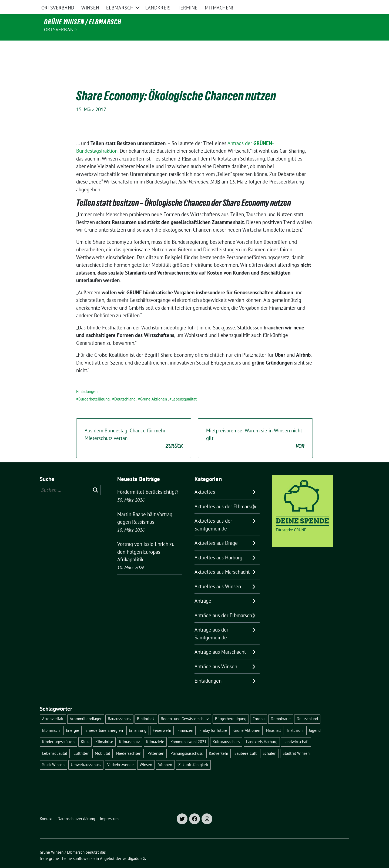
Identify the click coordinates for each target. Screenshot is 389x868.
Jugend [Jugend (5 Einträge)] (315, 719)
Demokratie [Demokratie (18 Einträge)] (281, 707)
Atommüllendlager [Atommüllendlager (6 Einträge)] (86, 707)
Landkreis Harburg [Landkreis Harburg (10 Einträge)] (262, 730)
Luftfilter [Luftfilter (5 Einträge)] (81, 742)
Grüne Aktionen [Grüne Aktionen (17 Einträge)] (247, 719)
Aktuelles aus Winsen (218, 575)
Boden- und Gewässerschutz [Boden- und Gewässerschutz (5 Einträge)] (185, 707)
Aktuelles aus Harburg (218, 546)
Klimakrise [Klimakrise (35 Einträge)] (104, 730)
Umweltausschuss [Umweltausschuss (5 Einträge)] (86, 753)
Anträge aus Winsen (216, 655)
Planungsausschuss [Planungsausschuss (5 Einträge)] (187, 742)
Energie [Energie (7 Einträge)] (73, 719)
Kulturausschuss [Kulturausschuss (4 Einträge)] (226, 730)
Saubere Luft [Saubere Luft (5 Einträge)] (246, 742)
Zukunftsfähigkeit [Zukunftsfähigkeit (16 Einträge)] (193, 753)
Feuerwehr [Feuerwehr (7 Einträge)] (162, 719)
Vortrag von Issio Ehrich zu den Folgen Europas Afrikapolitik (146, 540)
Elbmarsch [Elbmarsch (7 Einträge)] (51, 719)
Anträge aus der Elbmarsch (223, 604)
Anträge (203, 589)
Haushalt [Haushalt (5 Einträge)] (274, 719)
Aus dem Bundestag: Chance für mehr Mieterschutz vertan (134, 427)
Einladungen (87, 380)
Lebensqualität (184, 388)
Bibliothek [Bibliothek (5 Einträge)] (146, 707)
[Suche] (332, 5)
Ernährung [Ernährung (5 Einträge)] (138, 719)
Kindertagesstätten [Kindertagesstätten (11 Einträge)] (58, 730)
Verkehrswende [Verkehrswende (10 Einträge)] (120, 753)
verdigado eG (134, 847)
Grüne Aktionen (154, 388)
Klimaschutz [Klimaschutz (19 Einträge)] (130, 730)
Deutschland (125, 388)
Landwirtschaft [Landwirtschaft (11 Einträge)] (296, 730)
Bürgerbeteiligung (94, 388)
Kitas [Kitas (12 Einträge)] (85, 730)
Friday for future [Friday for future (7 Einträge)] (213, 719)
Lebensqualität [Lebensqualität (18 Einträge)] (55, 742)
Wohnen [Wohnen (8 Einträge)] (165, 753)
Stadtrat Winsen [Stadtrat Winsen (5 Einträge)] (296, 742)
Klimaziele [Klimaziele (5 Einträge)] (155, 730)
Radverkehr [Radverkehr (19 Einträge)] (219, 742)
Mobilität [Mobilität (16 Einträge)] (103, 742)
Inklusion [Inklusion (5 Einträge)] (295, 719)
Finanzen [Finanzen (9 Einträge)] (185, 719)
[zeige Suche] (340, 5)
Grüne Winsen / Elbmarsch (83, 22)
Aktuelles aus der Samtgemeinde (213, 513)
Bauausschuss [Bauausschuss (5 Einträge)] (119, 707)
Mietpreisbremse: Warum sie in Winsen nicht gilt (255, 427)
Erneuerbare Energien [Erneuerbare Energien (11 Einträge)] (104, 719)
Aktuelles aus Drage (216, 532)
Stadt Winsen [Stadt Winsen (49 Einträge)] (53, 753)
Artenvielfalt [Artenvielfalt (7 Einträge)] (53, 707)
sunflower (81, 847)
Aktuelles (205, 480)
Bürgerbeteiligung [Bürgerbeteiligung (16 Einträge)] (231, 707)
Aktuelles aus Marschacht (222, 560)
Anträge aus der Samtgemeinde (211, 622)
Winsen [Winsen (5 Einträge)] (146, 753)
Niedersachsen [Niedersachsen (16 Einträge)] (129, 742)
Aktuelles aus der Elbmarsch (225, 495)
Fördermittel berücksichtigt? (148, 480)
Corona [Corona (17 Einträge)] (259, 707)
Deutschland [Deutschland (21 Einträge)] (307, 707)
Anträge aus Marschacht (220, 640)
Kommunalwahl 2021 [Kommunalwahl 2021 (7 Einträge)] (188, 730)
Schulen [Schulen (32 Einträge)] (269, 742)
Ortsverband (60, 30)
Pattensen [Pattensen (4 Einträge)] (156, 742)
